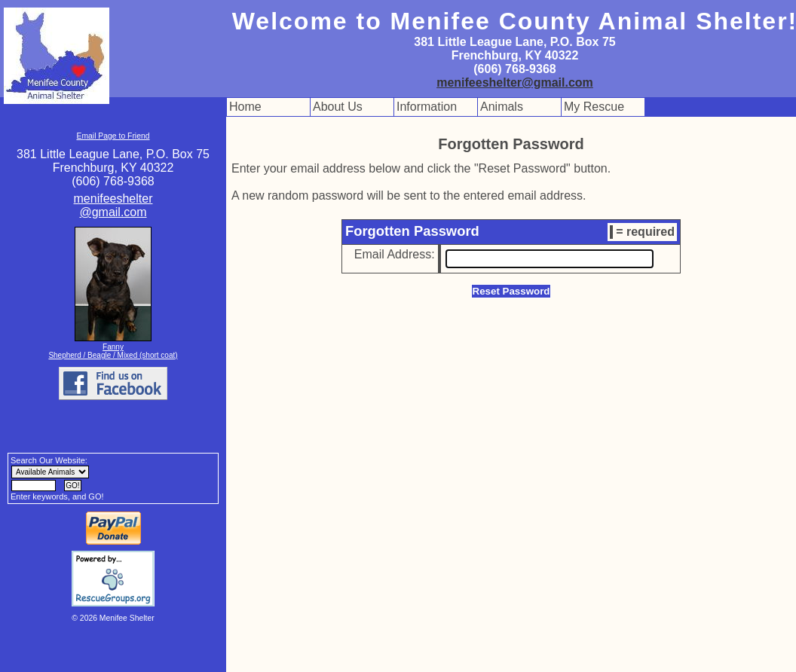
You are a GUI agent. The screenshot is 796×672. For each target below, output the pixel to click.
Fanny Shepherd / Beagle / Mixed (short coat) (113, 351)
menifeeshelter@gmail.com (515, 82)
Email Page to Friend (113, 136)
